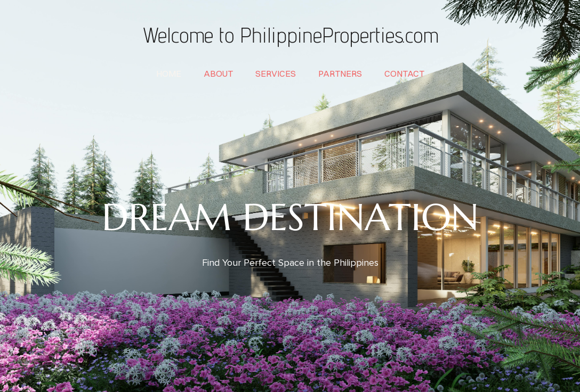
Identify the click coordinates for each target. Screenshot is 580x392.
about (218, 73)
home (169, 73)
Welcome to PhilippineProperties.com (290, 35)
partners (340, 73)
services (276, 73)
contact (404, 73)
